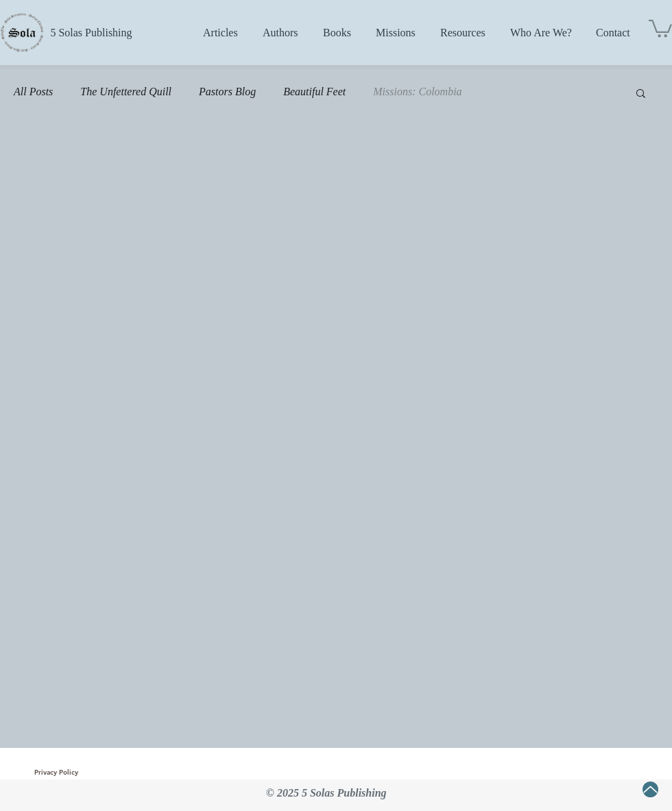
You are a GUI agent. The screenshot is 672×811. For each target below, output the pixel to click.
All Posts (33, 92)
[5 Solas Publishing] (91, 33)
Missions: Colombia (417, 92)
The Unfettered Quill (126, 92)
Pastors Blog (227, 92)
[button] (660, 28)
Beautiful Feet (314, 92)
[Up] (650, 789)
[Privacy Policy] (56, 773)
